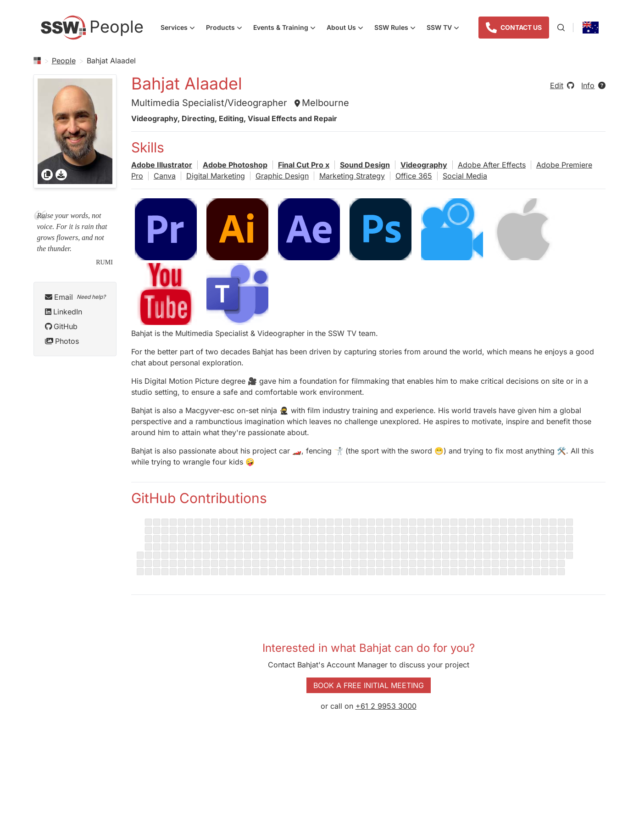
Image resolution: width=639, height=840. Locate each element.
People (64, 61)
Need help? (91, 297)
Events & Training (287, 28)
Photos (62, 341)
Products (227, 28)
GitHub (61, 326)
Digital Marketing (216, 176)
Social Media (465, 176)
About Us (348, 28)
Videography (424, 165)
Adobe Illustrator (162, 165)
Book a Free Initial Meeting (369, 685)
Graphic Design (282, 176)
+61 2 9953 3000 (386, 706)
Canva (165, 176)
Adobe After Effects (492, 165)
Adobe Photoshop (235, 165)
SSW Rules (398, 28)
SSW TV (446, 28)
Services (181, 28)
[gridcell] (75, 131)
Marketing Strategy (352, 176)
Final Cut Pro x (304, 165)
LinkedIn (64, 312)
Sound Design (365, 165)
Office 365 (414, 176)
